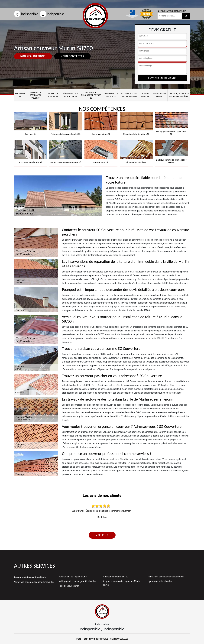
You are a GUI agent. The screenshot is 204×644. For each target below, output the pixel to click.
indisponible (26, 14)
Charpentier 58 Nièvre (159, 95)
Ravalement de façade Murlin (73, 577)
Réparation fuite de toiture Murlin (30, 577)
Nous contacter (72, 56)
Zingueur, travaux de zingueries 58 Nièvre (179, 95)
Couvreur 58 (20, 95)
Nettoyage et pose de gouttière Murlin (77, 581)
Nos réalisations (33, 56)
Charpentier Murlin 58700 (116, 577)
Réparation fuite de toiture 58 (71, 95)
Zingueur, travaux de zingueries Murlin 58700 (122, 583)
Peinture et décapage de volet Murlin (166, 577)
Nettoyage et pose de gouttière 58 (130, 95)
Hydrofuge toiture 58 (53, 95)
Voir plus (102, 535)
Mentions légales (119, 639)
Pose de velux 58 (145, 95)
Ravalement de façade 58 (111, 95)
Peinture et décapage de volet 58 (36, 95)
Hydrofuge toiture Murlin (160, 581)
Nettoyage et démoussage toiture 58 (91, 95)
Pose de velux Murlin (69, 586)
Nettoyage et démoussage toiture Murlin (34, 582)
